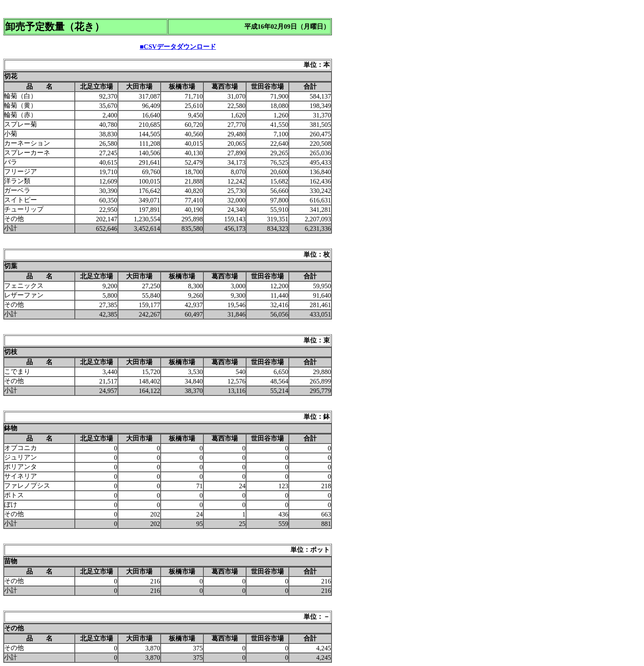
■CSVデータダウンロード (178, 47)
